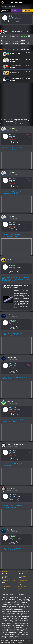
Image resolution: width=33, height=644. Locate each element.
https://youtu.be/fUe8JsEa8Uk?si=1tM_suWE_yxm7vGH (12, 334)
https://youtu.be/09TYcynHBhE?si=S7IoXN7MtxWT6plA (12, 235)
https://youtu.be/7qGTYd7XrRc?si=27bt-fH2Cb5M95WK (15, 378)
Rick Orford (10, 128)
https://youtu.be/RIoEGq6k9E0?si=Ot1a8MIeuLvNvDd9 (12, 506)
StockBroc (10, 402)
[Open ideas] (17, 11)
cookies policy (18, 642)
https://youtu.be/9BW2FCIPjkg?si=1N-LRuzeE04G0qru (14, 465)
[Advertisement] (16, 101)
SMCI (10, 16)
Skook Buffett (11, 489)
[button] (30, 640)
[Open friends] (28, 11)
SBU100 (9, 259)
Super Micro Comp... (15, 18)
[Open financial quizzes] (6, 11)
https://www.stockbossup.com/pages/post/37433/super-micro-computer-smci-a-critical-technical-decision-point (16, 279)
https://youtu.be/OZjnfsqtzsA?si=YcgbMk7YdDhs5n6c (12, 193)
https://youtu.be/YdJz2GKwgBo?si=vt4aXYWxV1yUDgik (12, 421)
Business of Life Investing (15, 444)
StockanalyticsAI (12, 315)
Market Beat (10, 530)
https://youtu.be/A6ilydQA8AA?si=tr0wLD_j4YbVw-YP (12, 149)
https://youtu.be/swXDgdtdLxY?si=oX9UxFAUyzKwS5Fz (12, 549)
